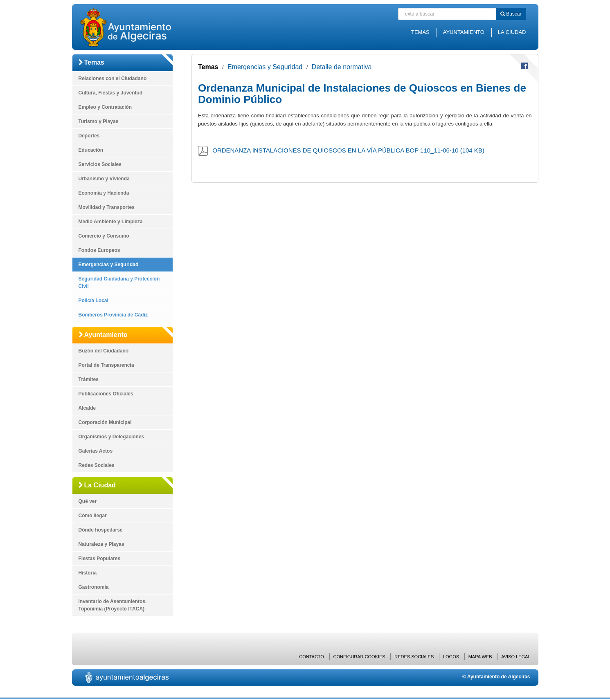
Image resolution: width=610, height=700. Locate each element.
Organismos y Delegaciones (111, 437)
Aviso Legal (516, 657)
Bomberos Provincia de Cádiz (113, 315)
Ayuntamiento (464, 32)
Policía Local (93, 301)
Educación (91, 150)
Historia (88, 573)
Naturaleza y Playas (101, 544)
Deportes (89, 136)
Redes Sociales (97, 465)
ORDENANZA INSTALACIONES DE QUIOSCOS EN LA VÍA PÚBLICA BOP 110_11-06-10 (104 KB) (348, 150)
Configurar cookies (359, 657)
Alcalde (87, 408)
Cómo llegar (93, 516)
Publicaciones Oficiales (106, 394)
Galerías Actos (96, 451)
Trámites (89, 379)
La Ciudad (512, 32)
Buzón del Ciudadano (104, 351)
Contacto (312, 657)
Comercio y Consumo (104, 236)
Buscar (511, 14)
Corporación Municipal (105, 422)
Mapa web (480, 657)
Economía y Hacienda (104, 193)
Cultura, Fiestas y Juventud (111, 93)
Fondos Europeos (99, 250)
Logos (451, 657)
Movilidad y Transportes (107, 207)
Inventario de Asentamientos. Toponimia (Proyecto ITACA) (113, 605)
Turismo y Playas (99, 121)
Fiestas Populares (100, 559)
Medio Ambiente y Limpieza (111, 222)
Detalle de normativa (342, 67)
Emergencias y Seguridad (109, 265)
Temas (420, 32)
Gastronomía (94, 587)
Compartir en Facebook (524, 66)
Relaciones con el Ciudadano (113, 79)
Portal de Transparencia (106, 365)
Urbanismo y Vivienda (104, 179)
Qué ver (88, 501)
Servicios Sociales (100, 164)
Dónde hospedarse (101, 530)
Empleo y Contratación (105, 107)
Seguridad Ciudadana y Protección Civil (119, 283)
